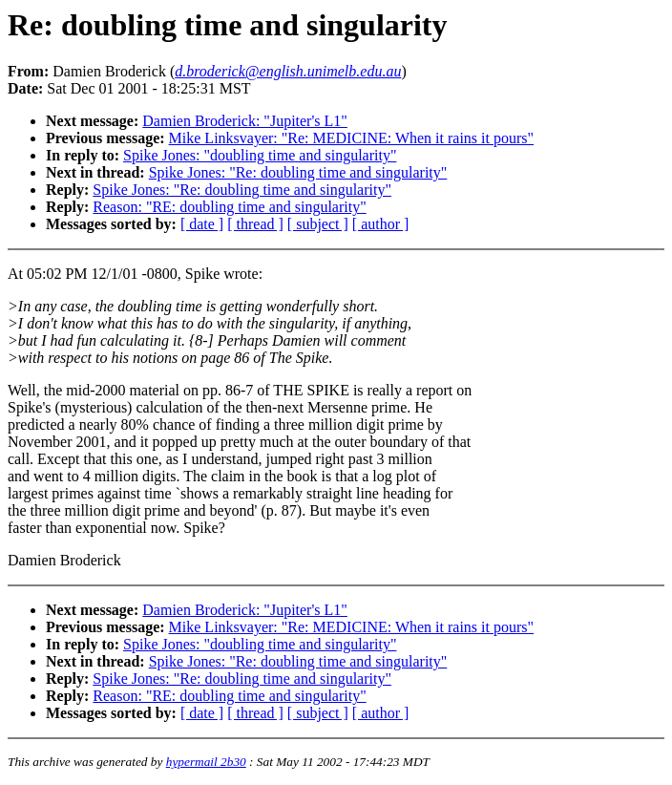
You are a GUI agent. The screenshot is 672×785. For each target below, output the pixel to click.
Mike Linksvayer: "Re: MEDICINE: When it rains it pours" (351, 138)
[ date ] (202, 224)
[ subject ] (318, 224)
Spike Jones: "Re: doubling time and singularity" (298, 172)
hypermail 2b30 (206, 762)
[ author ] (381, 224)
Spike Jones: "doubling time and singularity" (260, 155)
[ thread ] (255, 224)
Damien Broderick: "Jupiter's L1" (245, 121)
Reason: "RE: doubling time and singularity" (229, 207)
